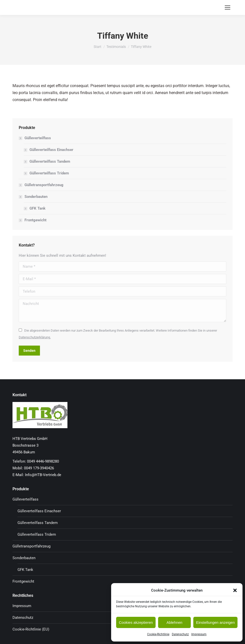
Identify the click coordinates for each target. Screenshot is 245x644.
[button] (235, 590)
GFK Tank (37, 208)
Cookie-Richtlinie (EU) (31, 629)
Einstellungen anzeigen (215, 622)
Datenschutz (180, 634)
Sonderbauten (33, 197)
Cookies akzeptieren (136, 622)
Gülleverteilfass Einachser (51, 150)
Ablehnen (174, 622)
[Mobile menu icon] (228, 7)
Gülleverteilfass (35, 138)
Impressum (199, 634)
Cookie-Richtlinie (158, 634)
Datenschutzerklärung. (35, 337)
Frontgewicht (35, 220)
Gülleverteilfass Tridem (49, 173)
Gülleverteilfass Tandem (50, 161)
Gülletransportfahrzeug (44, 185)
